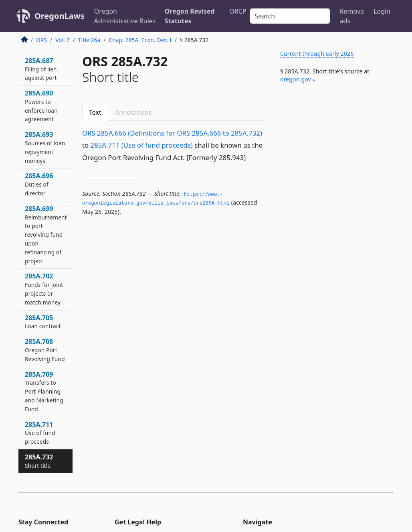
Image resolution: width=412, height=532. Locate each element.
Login (382, 11)
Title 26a (89, 40)
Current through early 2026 (317, 54)
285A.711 (40, 433)
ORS (41, 40)
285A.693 (45, 147)
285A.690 (41, 106)
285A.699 (46, 235)
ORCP (238, 11)
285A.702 (44, 289)
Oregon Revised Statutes (190, 16)
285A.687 (41, 69)
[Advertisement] (333, 152)
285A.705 (43, 322)
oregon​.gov (296, 79)
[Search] (290, 16)
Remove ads (352, 16)
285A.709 (44, 391)
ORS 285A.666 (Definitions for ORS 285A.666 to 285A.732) (172, 133)
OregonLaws (60, 16)
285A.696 (39, 184)
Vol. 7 (63, 40)
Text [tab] (95, 112)
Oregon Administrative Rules (125, 16)
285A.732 (39, 461)
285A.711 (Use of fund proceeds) (142, 145)
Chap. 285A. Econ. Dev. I (140, 40)
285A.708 (45, 350)
